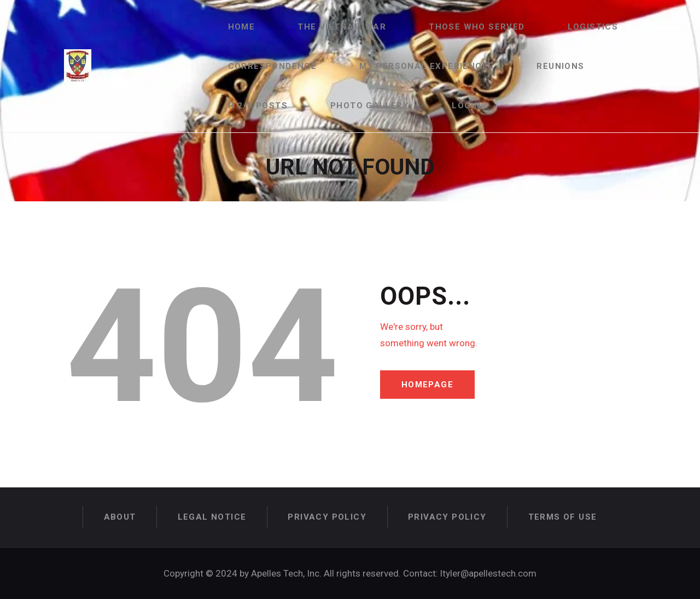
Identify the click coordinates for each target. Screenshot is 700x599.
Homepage (427, 385)
